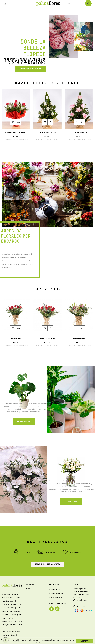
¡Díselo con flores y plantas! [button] (30, 69)
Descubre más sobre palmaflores (48, 564)
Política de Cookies (55, 589)
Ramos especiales (32, 584)
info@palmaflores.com (80, 600)
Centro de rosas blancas (47, 132)
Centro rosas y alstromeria (16, 132)
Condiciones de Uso (55, 597)
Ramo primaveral (79, 338)
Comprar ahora (24, 422)
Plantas (28, 589)
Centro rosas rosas (79, 132)
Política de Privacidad (56, 593)
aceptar (84, 641)
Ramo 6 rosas (16, 338)
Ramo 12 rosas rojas (47, 338)
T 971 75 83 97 (77, 597)
